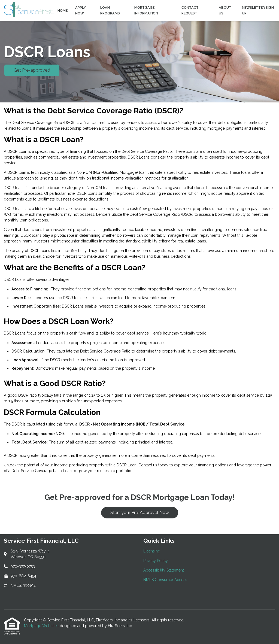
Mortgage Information (146, 10)
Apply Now (81, 10)
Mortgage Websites (42, 626)
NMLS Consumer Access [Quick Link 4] (165, 580)
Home (63, 10)
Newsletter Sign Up (258, 10)
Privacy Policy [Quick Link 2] (156, 561)
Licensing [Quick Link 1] (152, 551)
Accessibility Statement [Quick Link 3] (164, 570)
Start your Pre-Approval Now (140, 513)
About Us (225, 10)
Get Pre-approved (32, 70)
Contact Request (190, 10)
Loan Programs (110, 10)
